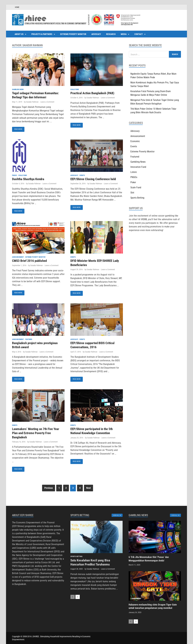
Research (111, 34)
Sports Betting (137, 198)
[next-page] (78, 597)
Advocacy (96, 34)
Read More (17, 128)
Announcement (18, 257)
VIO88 (144, 219)
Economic (135, 141)
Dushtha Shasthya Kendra (28, 179)
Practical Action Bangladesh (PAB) (92, 93)
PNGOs (14, 175)
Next (89, 488)
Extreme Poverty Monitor (73, 34)
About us (19, 34)
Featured (29, 339)
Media (124, 34)
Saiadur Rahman (32, 102)
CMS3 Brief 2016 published (29, 261)
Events (82, 175)
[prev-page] (73, 597)
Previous (49, 488)
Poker (133, 182)
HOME (17, 7)
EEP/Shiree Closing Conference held (93, 179)
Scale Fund (75, 89)
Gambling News (18, 89)
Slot (132, 193)
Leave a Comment (47, 102)
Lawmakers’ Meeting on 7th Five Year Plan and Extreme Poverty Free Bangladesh (36, 433)
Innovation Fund (138, 167)
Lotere (134, 172)
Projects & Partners (42, 34)
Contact (139, 34)
